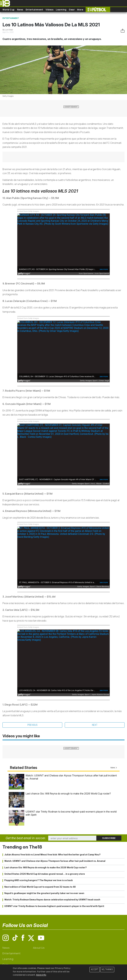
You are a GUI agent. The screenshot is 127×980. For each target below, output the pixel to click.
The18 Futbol (98, 10)
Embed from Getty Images (28, 211)
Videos (49, 10)
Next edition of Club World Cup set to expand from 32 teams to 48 (40, 887)
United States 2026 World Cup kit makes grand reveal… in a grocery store (45, 874)
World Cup (9, 10)
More (80, 10)
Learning (61, 10)
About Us (39, 948)
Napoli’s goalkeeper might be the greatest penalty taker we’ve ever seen (44, 893)
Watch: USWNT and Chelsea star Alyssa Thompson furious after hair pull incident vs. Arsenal (55, 861)
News (20, 10)
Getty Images (8, 96)
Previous (32, 725)
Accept (95, 969)
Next (95, 725)
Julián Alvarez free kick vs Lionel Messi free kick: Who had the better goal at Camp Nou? (52, 855)
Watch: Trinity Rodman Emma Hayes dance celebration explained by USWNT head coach (52, 900)
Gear (72, 10)
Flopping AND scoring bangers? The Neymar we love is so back (39, 880)
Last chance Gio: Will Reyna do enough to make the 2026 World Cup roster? (68, 794)
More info (41, 975)
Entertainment (34, 10)
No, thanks (107, 969)
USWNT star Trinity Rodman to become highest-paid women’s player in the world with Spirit (54, 906)
